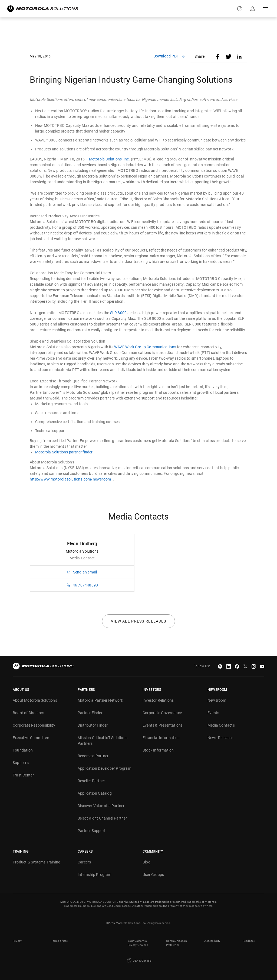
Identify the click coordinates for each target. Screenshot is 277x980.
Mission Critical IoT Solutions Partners (103, 741)
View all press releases (139, 621)
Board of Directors (29, 713)
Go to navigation (266, 9)
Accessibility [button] (212, 941)
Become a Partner (93, 756)
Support (240, 9)
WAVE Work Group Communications (145, 347)
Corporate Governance (162, 713)
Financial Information (161, 738)
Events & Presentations (163, 725)
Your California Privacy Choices (138, 943)
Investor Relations (158, 700)
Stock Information (158, 750)
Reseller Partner (91, 781)
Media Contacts (221, 725)
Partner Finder (90, 713)
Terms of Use (60, 941)
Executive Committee (31, 738)
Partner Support (92, 831)
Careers (84, 862)
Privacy (17, 941)
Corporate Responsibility (34, 725)
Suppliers (21, 763)
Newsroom (217, 700)
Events (213, 713)
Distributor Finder (93, 725)
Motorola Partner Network (100, 700)
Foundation (23, 750)
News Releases (220, 738)
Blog (146, 862)
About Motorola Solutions (35, 700)
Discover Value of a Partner (101, 806)
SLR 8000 (118, 313)
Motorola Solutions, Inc (109, 159)
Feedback (249, 941)
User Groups (153, 875)
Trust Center (23, 775)
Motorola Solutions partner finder (64, 452)
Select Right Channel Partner (102, 818)
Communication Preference (177, 943)
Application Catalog (95, 793)
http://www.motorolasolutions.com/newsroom (70, 479)
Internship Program (95, 875)
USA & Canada (138, 961)
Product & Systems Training (37, 862)
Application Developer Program (104, 768)
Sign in (253, 9)
